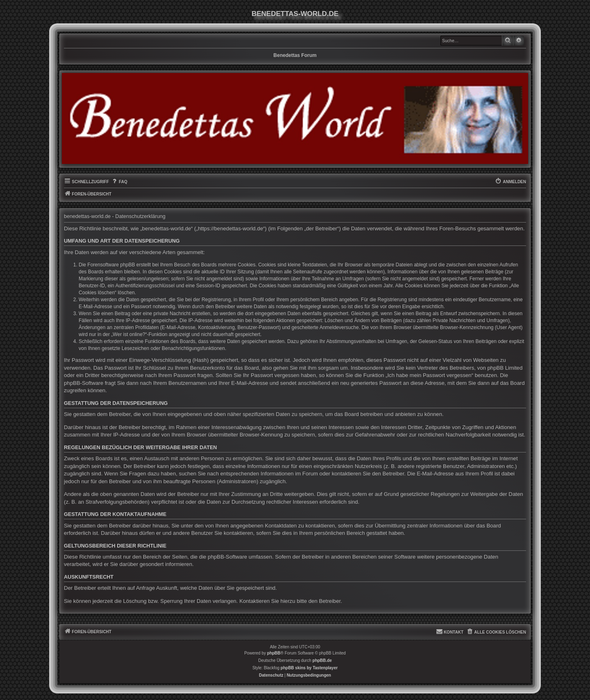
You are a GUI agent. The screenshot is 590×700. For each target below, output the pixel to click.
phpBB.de (322, 660)
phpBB (274, 653)
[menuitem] (119, 182)
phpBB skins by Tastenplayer (309, 668)
